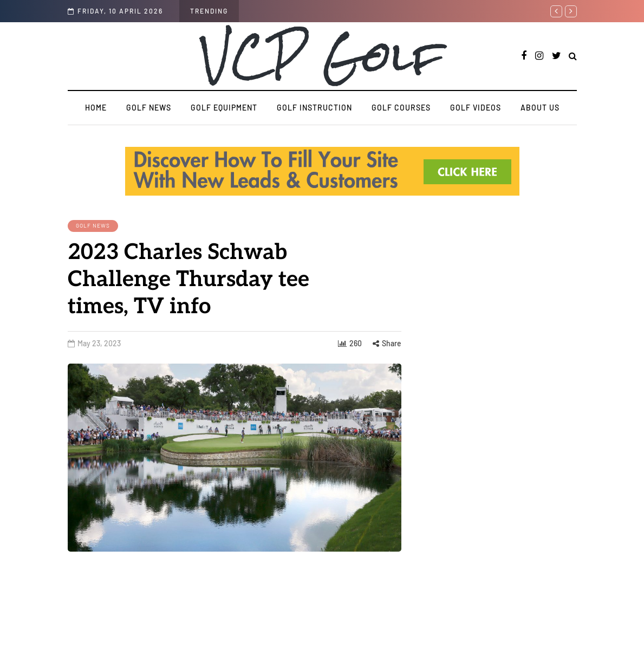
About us (540, 108)
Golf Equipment (224, 108)
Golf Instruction (314, 108)
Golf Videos (476, 108)
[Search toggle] (573, 56)
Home (96, 108)
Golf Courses (401, 108)
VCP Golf (322, 56)
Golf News (149, 108)
